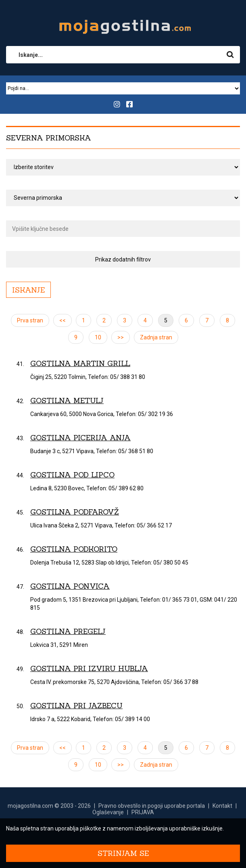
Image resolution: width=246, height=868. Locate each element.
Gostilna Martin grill (80, 363)
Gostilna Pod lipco (72, 475)
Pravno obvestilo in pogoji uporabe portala (152, 809)
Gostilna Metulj (67, 401)
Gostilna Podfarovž (75, 512)
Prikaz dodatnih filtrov (123, 259)
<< (63, 320)
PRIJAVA (143, 816)
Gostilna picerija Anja (80, 438)
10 (98, 337)
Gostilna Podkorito (74, 549)
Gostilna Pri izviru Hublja (89, 668)
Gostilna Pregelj (68, 631)
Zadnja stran (156, 337)
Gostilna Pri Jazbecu (76, 706)
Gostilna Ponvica (70, 586)
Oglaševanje (108, 816)
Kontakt (222, 809)
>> (121, 337)
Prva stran (30, 320)
